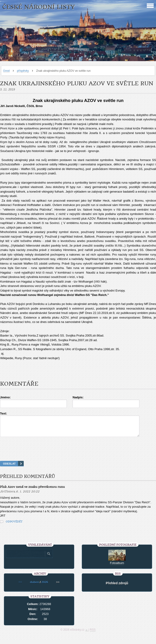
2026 (45, 586)
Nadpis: (78, 397)
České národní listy (39, 7)
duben (34, 586)
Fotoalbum (117, 567)
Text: (3, 413)
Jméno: (5, 397)
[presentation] (78, 455)
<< (20, 586)
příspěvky (23, 71)
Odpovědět (14, 526)
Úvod (6, 71)
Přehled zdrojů (117, 587)
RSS (93, 634)
